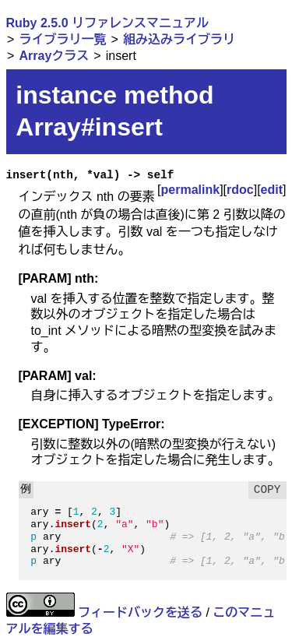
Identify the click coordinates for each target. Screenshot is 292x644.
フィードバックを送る (140, 612)
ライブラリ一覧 (62, 39)
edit (272, 190)
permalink (191, 190)
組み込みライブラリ (179, 39)
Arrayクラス (54, 56)
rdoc (240, 190)
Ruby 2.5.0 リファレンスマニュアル (107, 23)
